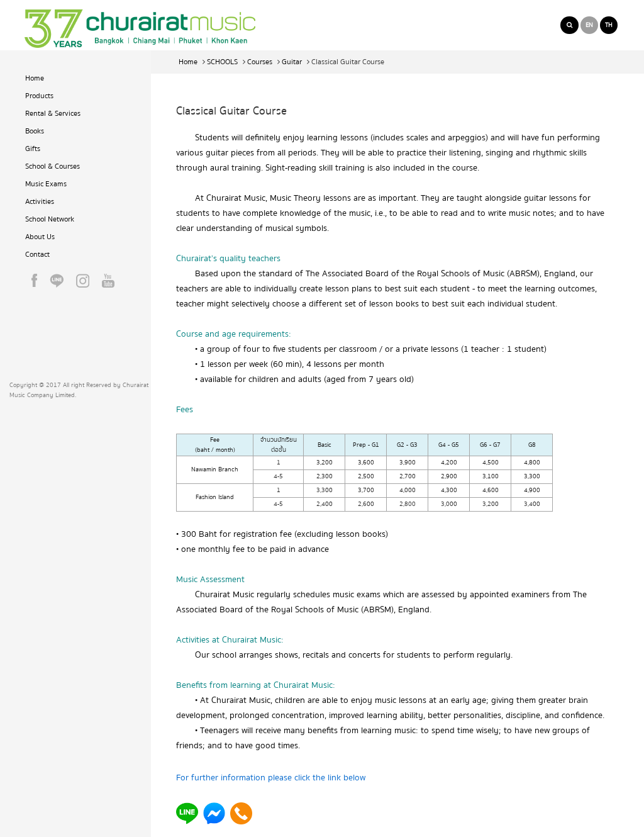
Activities (40, 202)
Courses (260, 62)
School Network (50, 219)
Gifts (33, 149)
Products (39, 96)
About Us (40, 237)
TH (609, 25)
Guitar (292, 62)
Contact (37, 255)
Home (35, 78)
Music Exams (46, 184)
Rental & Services (53, 114)
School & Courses (53, 166)
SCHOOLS (222, 62)
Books (35, 131)
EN (589, 25)
